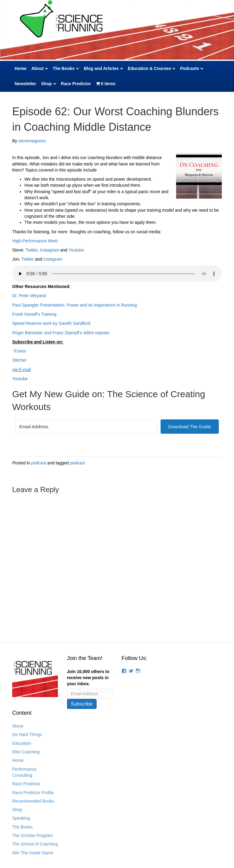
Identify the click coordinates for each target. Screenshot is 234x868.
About (37, 68)
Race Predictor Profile (33, 793)
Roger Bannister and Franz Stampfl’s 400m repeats (61, 333)
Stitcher (19, 360)
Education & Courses (150, 68)
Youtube (76, 250)
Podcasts (190, 68)
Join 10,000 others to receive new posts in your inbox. (88, 678)
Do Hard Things (27, 734)
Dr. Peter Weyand (29, 296)
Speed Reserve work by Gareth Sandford (51, 323)
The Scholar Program (32, 835)
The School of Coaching (35, 844)
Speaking (21, 818)
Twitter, (32, 250)
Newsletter (25, 84)
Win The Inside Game (33, 853)
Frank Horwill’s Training (34, 314)
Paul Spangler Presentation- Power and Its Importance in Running (74, 305)
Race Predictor (76, 84)
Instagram (50, 250)
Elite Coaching (26, 752)
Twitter (28, 259)
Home (21, 68)
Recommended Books (33, 801)
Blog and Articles (101, 68)
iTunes (19, 351)
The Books (64, 68)
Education (22, 743)
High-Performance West (35, 241)
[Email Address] (86, 427)
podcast (39, 463)
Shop (46, 84)
